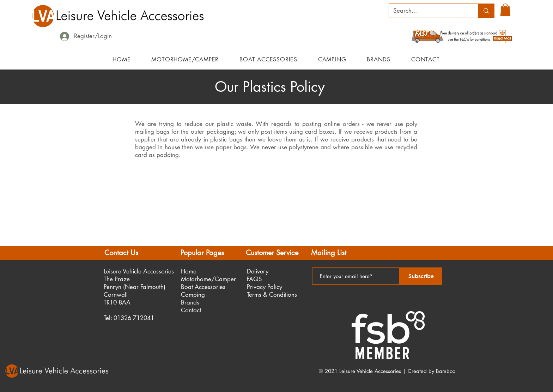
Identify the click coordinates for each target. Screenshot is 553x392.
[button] (505, 10)
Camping (193, 295)
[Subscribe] (421, 276)
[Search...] (428, 11)
